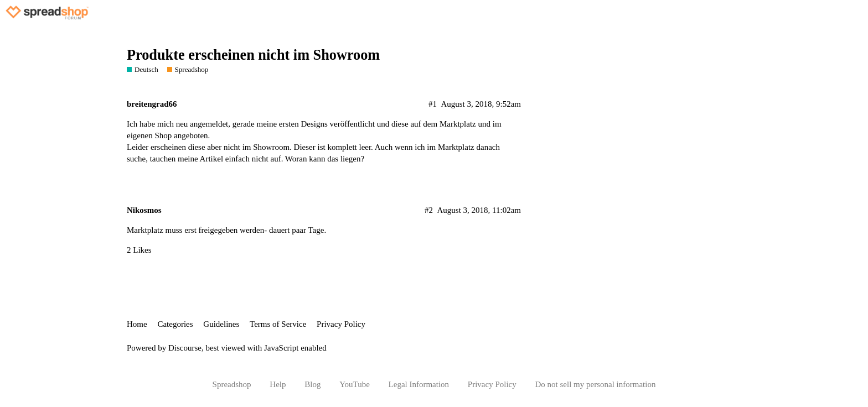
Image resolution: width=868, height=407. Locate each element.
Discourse (185, 348)
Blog (312, 384)
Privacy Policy (341, 324)
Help (278, 384)
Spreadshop (232, 384)
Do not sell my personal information (596, 384)
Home (137, 324)
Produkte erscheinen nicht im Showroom (253, 55)
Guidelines (221, 324)
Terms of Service (278, 324)
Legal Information (419, 384)
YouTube (355, 384)
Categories (175, 324)
